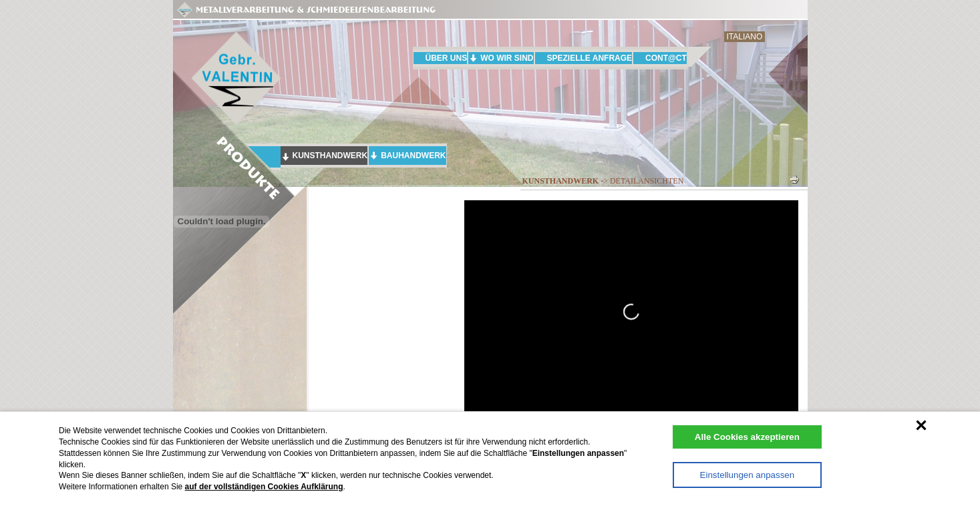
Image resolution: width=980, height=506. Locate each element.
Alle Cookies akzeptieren (747, 437)
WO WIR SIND (507, 58)
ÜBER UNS (447, 58)
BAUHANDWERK (413, 156)
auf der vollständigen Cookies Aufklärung (264, 487)
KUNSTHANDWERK (330, 156)
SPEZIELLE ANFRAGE (590, 58)
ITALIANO (745, 37)
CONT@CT (666, 58)
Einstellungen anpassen (748, 475)
